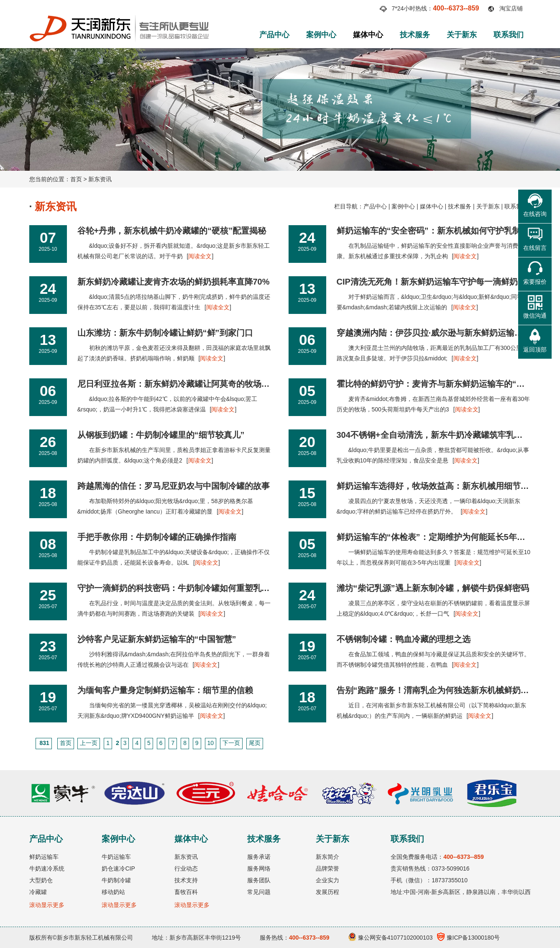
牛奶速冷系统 (47, 868)
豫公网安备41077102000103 (391, 938)
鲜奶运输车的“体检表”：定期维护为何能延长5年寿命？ (439, 537)
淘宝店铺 (511, 8)
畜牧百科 (186, 892)
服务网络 (259, 868)
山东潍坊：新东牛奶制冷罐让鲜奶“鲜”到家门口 (165, 333)
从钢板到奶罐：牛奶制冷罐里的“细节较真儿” (161, 435)
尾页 (255, 743)
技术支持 (186, 880)
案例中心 (321, 35)
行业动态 (186, 868)
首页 (76, 179)
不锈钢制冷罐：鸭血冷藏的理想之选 (404, 639)
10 (211, 743)
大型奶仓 (41, 880)
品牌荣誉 (327, 868)
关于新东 (462, 35)
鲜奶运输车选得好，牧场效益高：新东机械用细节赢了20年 (446, 486)
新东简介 (327, 857)
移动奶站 (113, 892)
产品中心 (274, 35)
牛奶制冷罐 (116, 880)
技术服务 (415, 35)
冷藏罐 (38, 892)
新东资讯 (100, 179)
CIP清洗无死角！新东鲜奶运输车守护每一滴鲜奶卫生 (436, 282)
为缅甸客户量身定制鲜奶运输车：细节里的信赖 (165, 690)
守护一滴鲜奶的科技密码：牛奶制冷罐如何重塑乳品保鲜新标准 (194, 588)
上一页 (89, 743)
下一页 (231, 743)
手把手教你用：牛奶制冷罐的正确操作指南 (157, 537)
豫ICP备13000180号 (469, 938)
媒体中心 (368, 35)
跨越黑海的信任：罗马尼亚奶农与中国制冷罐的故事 (174, 486)
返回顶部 (535, 349)
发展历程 (327, 892)
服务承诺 (259, 857)
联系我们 (509, 35)
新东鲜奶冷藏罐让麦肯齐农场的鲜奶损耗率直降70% (174, 282)
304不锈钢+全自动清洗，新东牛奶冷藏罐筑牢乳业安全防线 (446, 435)
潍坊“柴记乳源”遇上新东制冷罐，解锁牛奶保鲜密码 (433, 588)
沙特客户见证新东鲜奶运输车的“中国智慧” (157, 639)
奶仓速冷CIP (118, 868)
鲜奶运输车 (44, 857)
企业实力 (327, 880)
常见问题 (259, 892)
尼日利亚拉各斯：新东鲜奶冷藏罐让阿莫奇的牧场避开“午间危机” (199, 384)
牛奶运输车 (116, 857)
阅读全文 (200, 256)
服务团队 (259, 880)
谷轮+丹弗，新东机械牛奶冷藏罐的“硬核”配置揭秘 (172, 231)
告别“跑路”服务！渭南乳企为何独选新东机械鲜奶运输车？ (445, 690)
